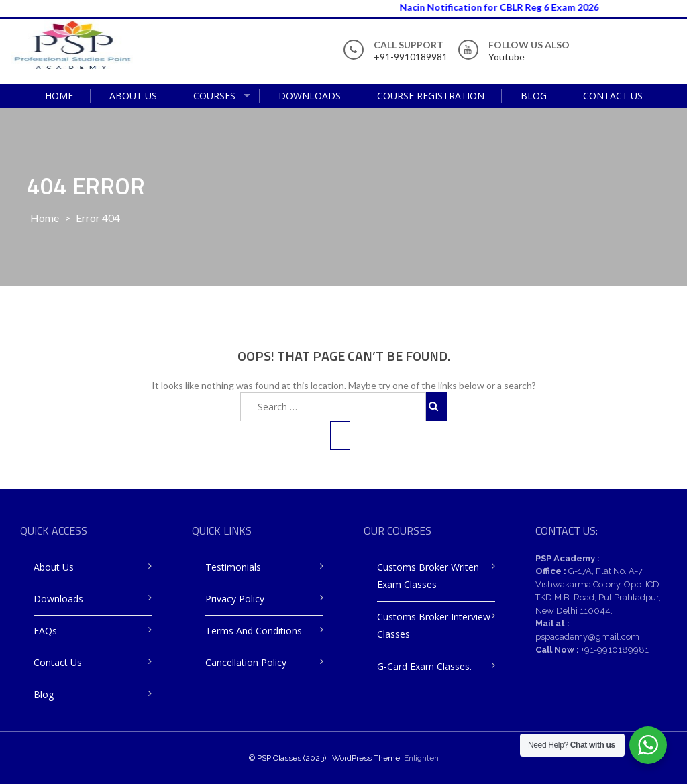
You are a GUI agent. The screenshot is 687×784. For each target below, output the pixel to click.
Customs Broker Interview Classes (434, 626)
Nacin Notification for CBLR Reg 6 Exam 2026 (508, 7)
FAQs (45, 631)
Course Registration (431, 96)
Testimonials (233, 567)
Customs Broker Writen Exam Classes (428, 576)
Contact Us (613, 96)
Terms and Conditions (254, 631)
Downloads (310, 96)
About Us (133, 96)
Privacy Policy (235, 599)
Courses (214, 96)
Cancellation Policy (246, 662)
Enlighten (421, 758)
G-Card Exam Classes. (424, 666)
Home (59, 96)
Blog (534, 96)
